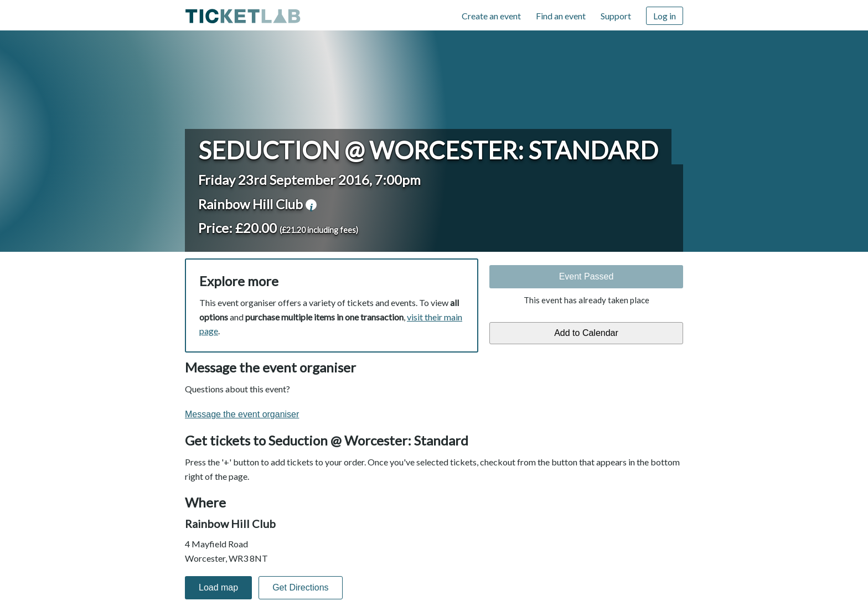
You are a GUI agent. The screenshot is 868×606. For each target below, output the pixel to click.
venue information (311, 205)
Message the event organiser (242, 414)
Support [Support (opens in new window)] (616, 16)
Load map (218, 587)
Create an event (491, 16)
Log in (665, 16)
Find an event (561, 16)
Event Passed (587, 276)
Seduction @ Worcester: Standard (428, 150)
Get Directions (300, 587)
